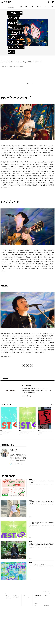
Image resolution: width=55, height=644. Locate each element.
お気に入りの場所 (9, 635)
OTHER (39, 470)
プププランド (30, 62)
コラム (24, 635)
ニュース (15, 631)
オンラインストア (16, 633)
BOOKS (30, 553)
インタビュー (25, 633)
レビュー (28, 633)
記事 (24, 631)
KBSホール (38, 62)
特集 (6, 631)
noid (11, 62)
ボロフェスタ (4, 62)
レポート (28, 635)
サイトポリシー (36, 641)
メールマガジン (36, 635)
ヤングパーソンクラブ (20, 62)
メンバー (36, 633)
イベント (7, 633)
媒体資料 (36, 638)
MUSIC (1, 470)
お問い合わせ (36, 639)
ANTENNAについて (38, 631)
